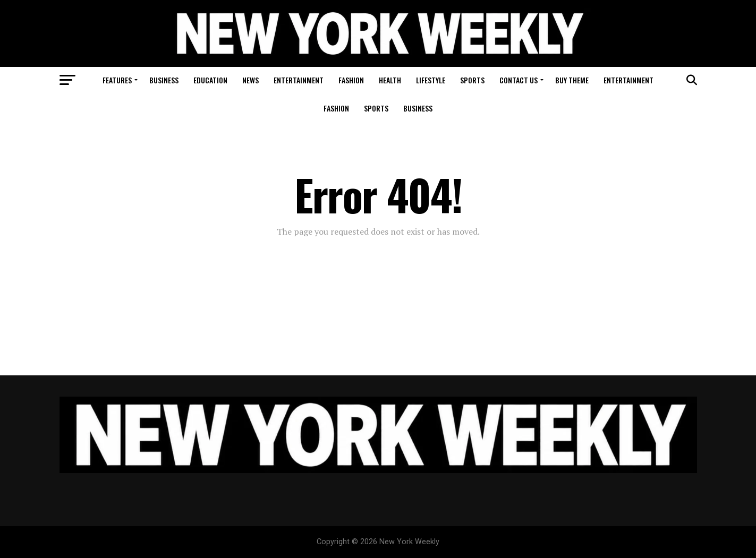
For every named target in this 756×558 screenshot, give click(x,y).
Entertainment (299, 80)
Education (210, 80)
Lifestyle (431, 80)
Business (164, 80)
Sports (472, 80)
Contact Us (519, 80)
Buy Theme (572, 80)
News (250, 80)
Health (390, 80)
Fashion (351, 80)
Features (117, 80)
